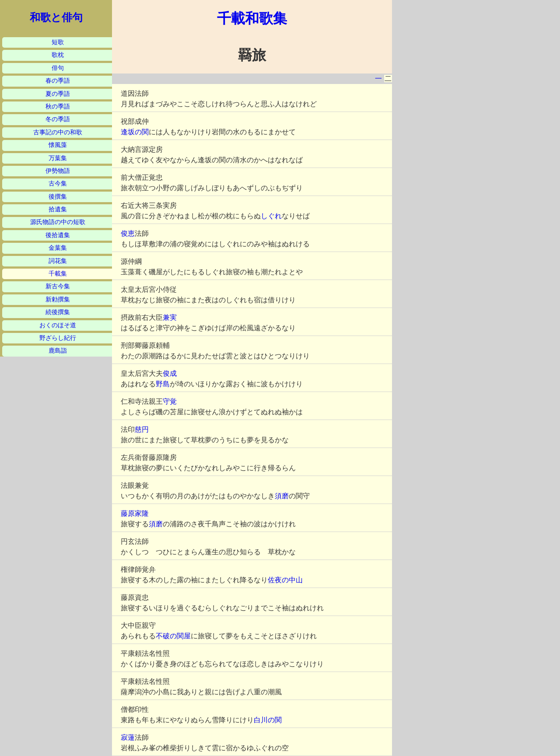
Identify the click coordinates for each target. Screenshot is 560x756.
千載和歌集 (252, 18)
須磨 (282, 496)
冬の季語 (58, 119)
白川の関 (268, 720)
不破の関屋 (173, 636)
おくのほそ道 (58, 325)
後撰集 (58, 197)
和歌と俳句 (56, 17)
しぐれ (271, 216)
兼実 (170, 317)
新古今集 (58, 286)
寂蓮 (128, 737)
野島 (163, 384)
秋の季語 (58, 107)
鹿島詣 (58, 351)
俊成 (170, 373)
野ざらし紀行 (58, 338)
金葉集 (58, 248)
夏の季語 (58, 94)
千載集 (58, 274)
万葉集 (58, 158)
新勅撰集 (58, 299)
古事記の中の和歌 (58, 132)
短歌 (58, 42)
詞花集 (58, 261)
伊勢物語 (58, 171)
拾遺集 (58, 209)
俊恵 (128, 233)
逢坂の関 (135, 132)
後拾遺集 (58, 235)
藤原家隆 (135, 513)
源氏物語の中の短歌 (58, 222)
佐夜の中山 (285, 580)
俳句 (58, 68)
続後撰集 (58, 312)
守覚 (170, 401)
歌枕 (58, 55)
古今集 (58, 184)
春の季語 (58, 81)
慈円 (142, 429)
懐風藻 (58, 145)
